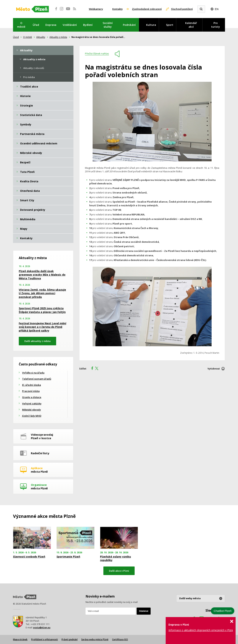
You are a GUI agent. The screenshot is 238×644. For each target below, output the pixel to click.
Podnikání (129, 25)
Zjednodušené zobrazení (147, 9)
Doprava (51, 25)
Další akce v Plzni (119, 571)
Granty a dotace (32, 397)
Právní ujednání (70, 639)
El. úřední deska (32, 385)
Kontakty (118, 9)
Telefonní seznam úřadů (37, 379)
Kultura (151, 25)
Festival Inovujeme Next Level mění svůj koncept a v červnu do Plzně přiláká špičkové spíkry (42, 327)
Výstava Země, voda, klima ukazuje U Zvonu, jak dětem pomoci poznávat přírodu (42, 293)
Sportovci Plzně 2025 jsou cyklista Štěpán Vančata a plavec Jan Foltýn (42, 310)
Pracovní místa (31, 391)
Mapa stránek (20, 639)
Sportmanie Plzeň (68, 557)
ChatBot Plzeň (223, 611)
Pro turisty (216, 25)
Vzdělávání (70, 25)
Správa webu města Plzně (95, 639)
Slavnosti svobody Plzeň (29, 557)
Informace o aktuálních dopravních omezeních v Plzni (201, 630)
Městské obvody (32, 410)
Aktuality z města (58, 37)
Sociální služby (108, 25)
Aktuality (41, 37)
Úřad (36, 25)
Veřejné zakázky (32, 403)
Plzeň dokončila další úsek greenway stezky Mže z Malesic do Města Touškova (42, 275)
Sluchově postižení (182, 9)
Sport (170, 25)
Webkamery (96, 9)
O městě (21, 25)
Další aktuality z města (37, 341)
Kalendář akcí (191, 25)
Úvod (16, 37)
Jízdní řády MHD (32, 416)
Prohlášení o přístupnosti (45, 639)
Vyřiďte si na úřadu (33, 373)
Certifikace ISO (120, 639)
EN (217, 9)
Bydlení (88, 25)
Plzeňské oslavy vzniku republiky (115, 558)
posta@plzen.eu (42, 628)
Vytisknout (214, 369)
